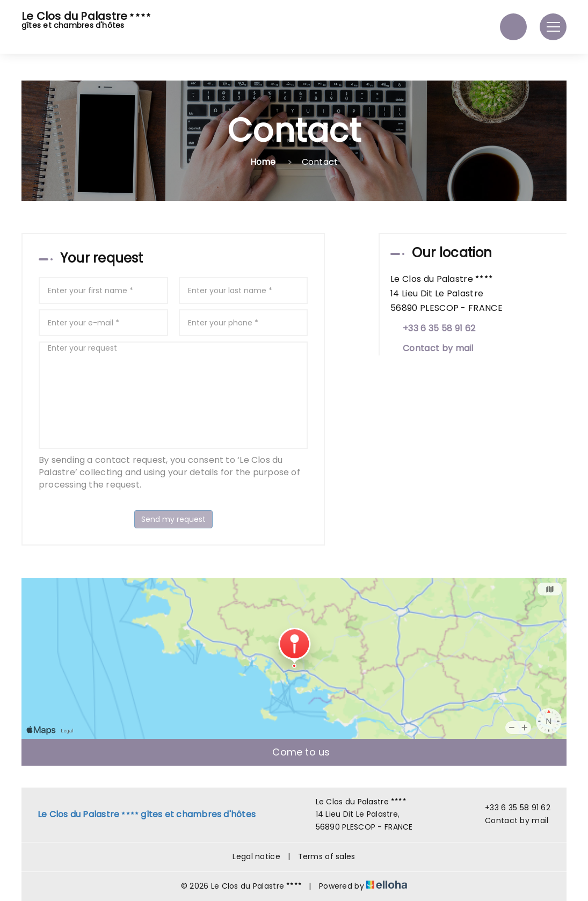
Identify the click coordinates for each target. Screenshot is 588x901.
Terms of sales (327, 856)
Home (263, 162)
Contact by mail (438, 348)
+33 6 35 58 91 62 (511, 808)
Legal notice (256, 856)
